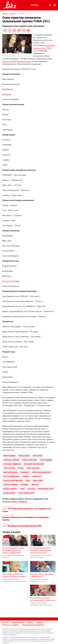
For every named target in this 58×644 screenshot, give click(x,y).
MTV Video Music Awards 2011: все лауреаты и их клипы (27, 510)
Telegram (23, 502)
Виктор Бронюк (10, 472)
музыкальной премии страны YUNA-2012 (44, 48)
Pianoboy (25, 472)
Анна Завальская (26, 493)
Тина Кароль (9, 468)
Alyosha (31, 489)
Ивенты (30, 623)
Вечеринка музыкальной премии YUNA (22, 526)
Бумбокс (25, 485)
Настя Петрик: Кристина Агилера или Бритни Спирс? (14, 575)
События (13, 13)
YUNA (22, 489)
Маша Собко (24, 456)
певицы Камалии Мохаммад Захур (17, 61)
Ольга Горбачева (30, 460)
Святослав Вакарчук (41, 472)
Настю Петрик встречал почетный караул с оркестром (43, 599)
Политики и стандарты (10, 625)
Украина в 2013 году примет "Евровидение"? (42, 575)
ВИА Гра (35, 485)
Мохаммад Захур (46, 489)
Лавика (26, 476)
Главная (5, 13)
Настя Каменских (11, 476)
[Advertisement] (19, 599)
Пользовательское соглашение (33, 625)
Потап (21, 468)
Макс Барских (33, 468)
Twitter (14, 502)
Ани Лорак (37, 456)
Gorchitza (37, 476)
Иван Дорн (7, 94)
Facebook (6, 502)
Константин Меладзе (11, 281)
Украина (34, 5)
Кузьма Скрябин (11, 485)
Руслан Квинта (10, 489)
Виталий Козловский (34, 464)
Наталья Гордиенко (12, 464)
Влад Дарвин (9, 493)
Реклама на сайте (18, 623)
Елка (28, 481)
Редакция (40, 623)
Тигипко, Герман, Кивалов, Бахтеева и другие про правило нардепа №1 (13, 550)
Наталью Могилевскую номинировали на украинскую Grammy (26, 519)
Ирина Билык (9, 456)
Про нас (5, 623)
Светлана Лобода (11, 460)
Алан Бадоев (46, 460)
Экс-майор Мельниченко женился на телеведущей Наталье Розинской (41, 550)
